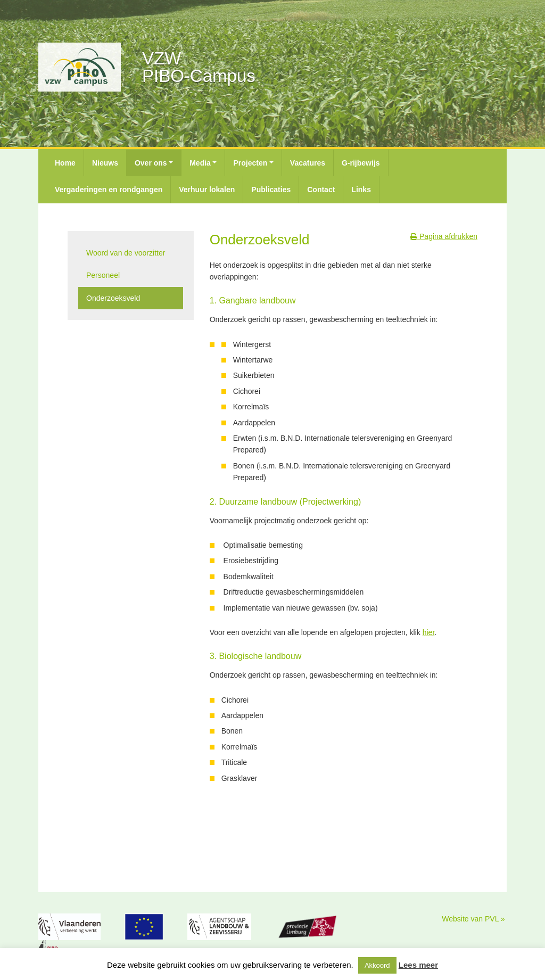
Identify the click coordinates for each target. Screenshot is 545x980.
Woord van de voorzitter (126, 253)
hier (429, 632)
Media (200, 163)
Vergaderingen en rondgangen (109, 190)
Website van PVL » (473, 919)
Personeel (103, 275)
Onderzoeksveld (113, 298)
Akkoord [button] (377, 965)
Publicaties (271, 190)
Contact (321, 190)
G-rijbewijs (361, 163)
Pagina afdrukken (444, 236)
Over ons (151, 163)
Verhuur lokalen (207, 190)
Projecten (250, 163)
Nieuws (105, 163)
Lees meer (418, 965)
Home (65, 163)
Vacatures (308, 163)
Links (361, 190)
